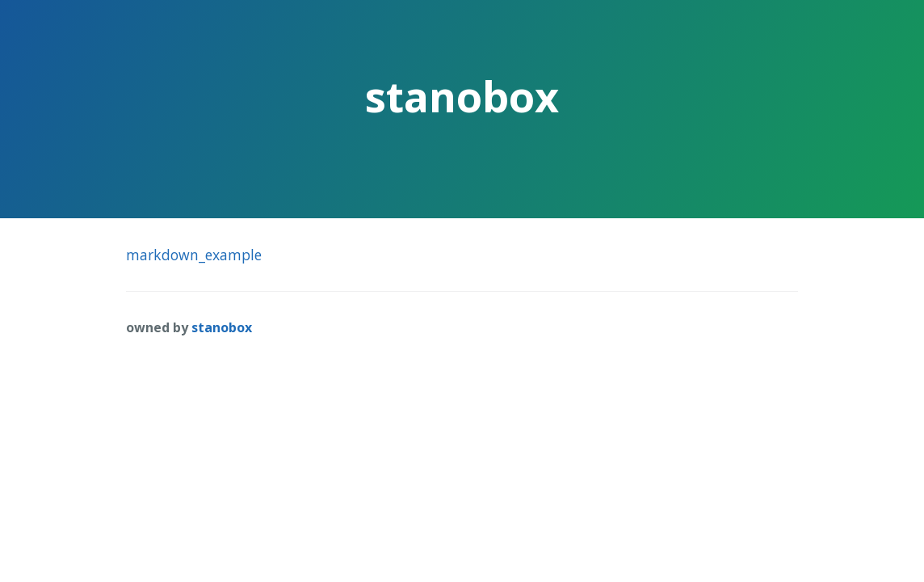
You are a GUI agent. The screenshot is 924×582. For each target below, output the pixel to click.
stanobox (222, 327)
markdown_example (194, 255)
